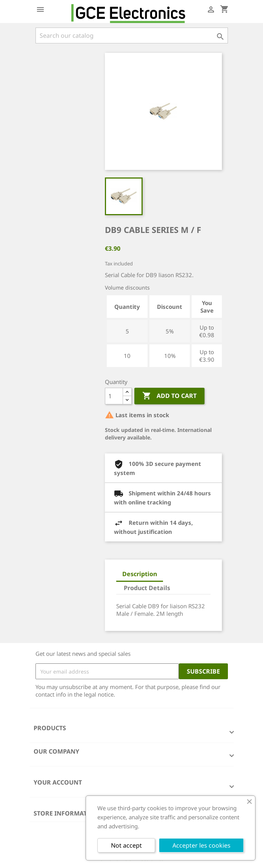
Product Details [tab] (147, 588)
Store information (66, 813)
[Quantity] (114, 396)
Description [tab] (140, 574)
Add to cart (169, 396)
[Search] (132, 35)
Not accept (126, 845)
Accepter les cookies (201, 845)
